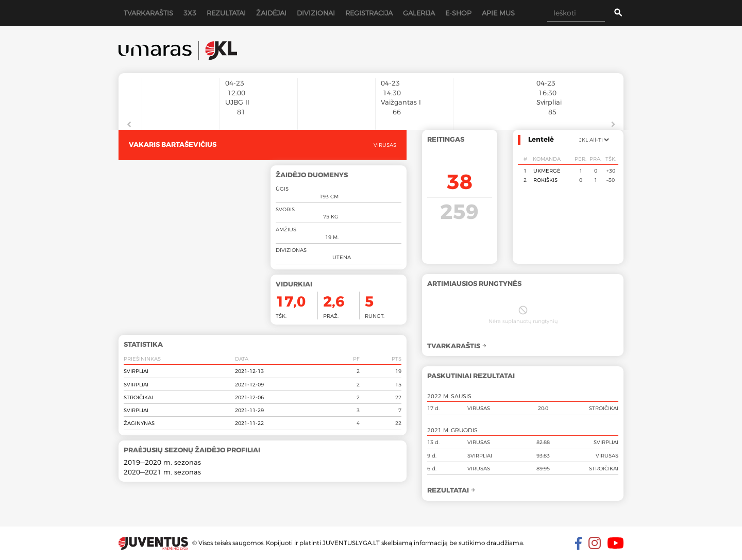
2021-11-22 (249, 423)
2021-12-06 (249, 397)
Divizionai (316, 13)
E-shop (458, 13)
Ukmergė (547, 171)
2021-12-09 (249, 384)
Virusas (385, 145)
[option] (181, 99)
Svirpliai (136, 371)
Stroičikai (138, 397)
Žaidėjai (271, 13)
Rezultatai (226, 13)
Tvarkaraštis (148, 13)
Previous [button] (129, 125)
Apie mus (498, 13)
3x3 (190, 13)
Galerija (419, 13)
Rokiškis (545, 180)
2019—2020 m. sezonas (162, 462)
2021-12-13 (249, 371)
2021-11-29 (249, 410)
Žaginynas (139, 423)
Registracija (369, 13)
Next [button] (613, 125)
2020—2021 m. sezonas (162, 472)
